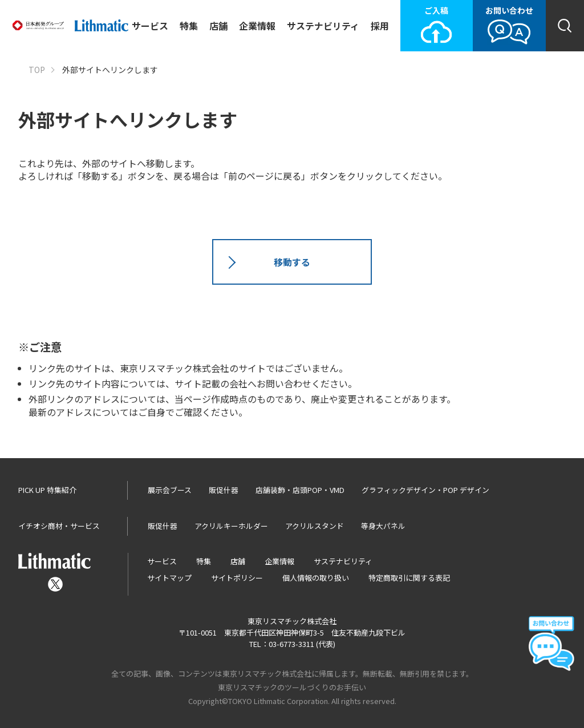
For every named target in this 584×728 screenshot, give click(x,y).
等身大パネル (383, 526)
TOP (37, 70)
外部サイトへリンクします (110, 70)
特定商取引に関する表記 (409, 578)
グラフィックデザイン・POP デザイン (425, 490)
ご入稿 (436, 25)
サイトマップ (169, 578)
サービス (150, 26)
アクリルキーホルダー (231, 526)
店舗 (218, 26)
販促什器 (224, 490)
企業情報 (257, 26)
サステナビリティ (323, 26)
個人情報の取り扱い (316, 578)
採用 (380, 26)
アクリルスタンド (315, 526)
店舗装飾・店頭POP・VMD (300, 490)
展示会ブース (170, 490)
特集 (189, 26)
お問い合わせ (509, 25)
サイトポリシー (237, 578)
